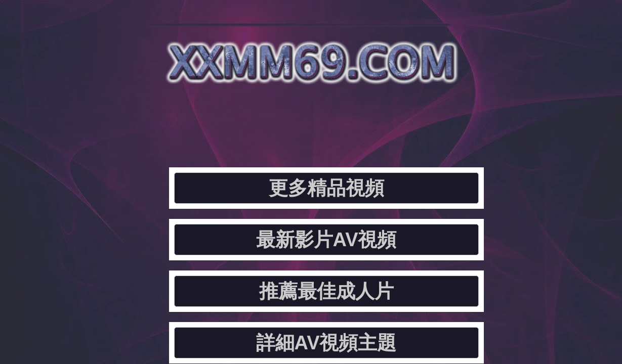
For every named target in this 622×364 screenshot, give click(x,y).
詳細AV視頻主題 (531, 119)
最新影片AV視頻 (255, 119)
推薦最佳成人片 (393, 119)
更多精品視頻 (117, 119)
